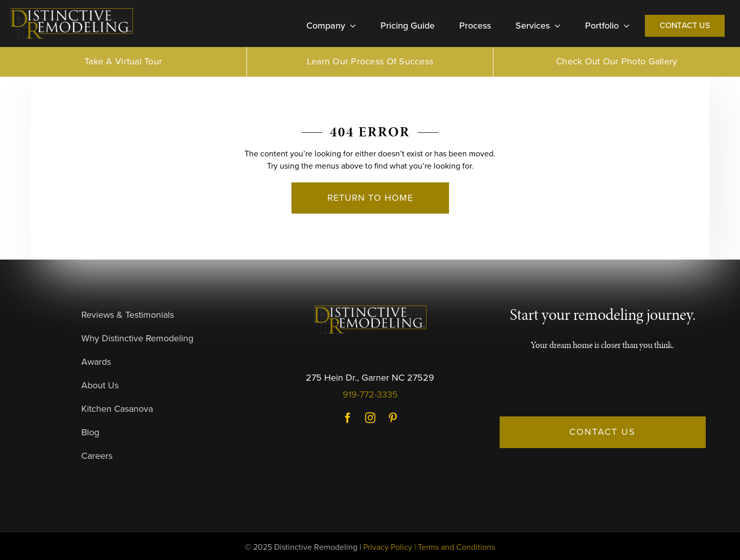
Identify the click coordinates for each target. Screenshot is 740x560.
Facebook (348, 418)
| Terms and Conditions (455, 547)
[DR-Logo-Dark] (72, 12)
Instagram (370, 418)
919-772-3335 (370, 394)
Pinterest (393, 418)
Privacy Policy (388, 547)
